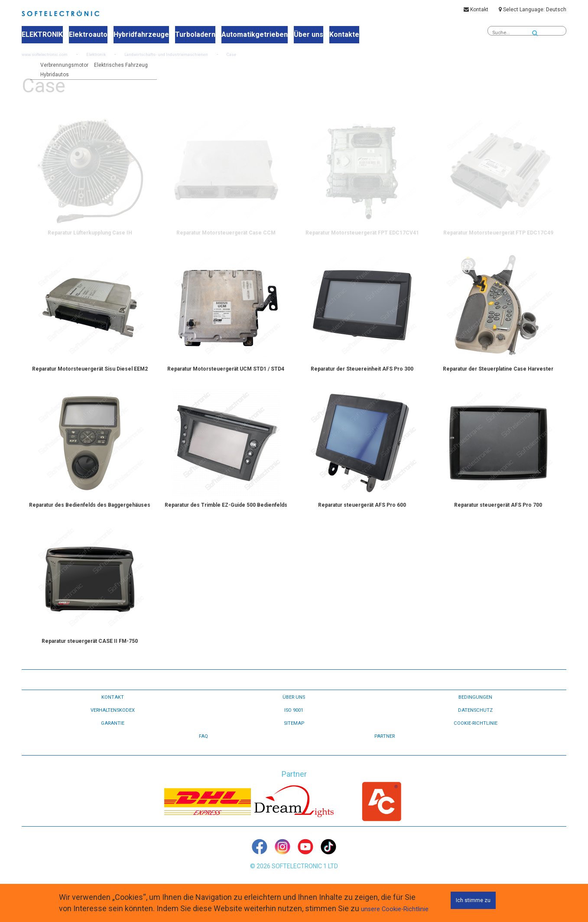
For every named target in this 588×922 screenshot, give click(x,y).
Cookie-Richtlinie (475, 748)
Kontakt (476, 12)
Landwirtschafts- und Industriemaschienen (193, 66)
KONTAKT (113, 722)
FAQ (203, 761)
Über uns (292, 35)
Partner (385, 761)
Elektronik (110, 66)
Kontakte (325, 35)
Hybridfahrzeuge (135, 35)
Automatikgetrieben (241, 35)
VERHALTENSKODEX (112, 735)
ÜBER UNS (294, 722)
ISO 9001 (294, 735)
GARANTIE (112, 748)
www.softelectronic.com (51, 66)
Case (269, 66)
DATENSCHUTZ (475, 735)
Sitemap (294, 748)
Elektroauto (85, 35)
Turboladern (186, 35)
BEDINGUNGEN (476, 722)
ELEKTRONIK (41, 35)
